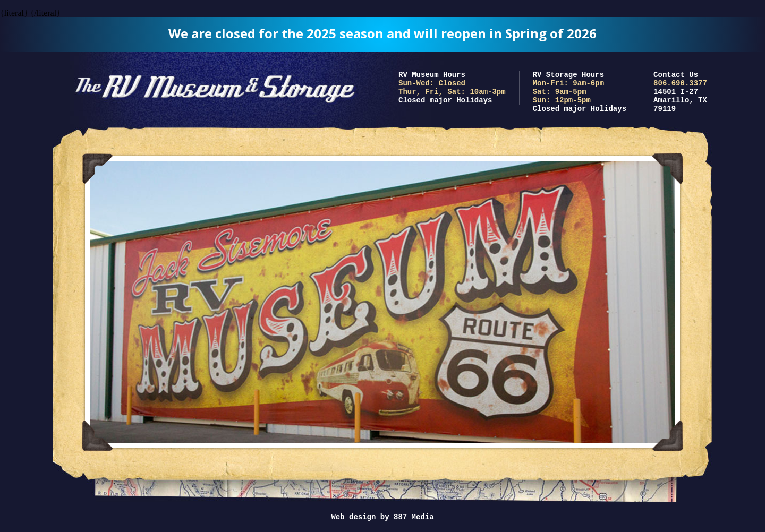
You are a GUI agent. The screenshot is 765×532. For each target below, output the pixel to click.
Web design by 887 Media (382, 517)
